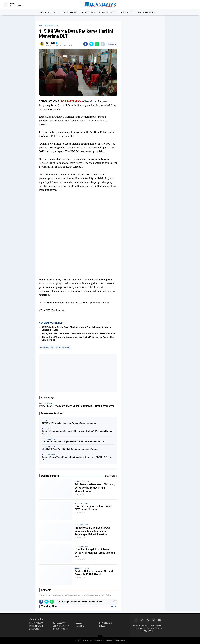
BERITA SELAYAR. (60, 623)
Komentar (112, 44)
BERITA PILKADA (107, 12)
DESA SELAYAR (88, 12)
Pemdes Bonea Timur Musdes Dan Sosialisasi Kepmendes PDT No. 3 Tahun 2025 (77, 458)
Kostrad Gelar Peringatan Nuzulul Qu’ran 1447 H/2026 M (94, 573)
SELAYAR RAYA (127, 12)
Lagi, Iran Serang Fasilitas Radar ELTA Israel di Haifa (93, 508)
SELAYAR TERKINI (68, 12)
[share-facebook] (85, 44)
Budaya (79, 623)
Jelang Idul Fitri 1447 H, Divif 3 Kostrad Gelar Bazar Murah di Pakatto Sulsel (78, 334)
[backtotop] (100, 637)
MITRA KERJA (148, 631)
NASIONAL (80, 626)
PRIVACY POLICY (154, 628)
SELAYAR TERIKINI (60, 629)
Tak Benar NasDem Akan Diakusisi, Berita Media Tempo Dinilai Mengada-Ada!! (95, 488)
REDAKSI (137, 625)
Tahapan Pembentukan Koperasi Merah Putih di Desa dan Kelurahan (73, 441)
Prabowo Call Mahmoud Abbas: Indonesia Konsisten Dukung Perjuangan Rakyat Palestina (93, 531)
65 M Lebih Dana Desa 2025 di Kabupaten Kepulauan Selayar (70, 449)
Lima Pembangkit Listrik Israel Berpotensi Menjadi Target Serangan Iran (96, 553)
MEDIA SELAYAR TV (147, 12)
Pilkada (102, 626)
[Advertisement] (78, 373)
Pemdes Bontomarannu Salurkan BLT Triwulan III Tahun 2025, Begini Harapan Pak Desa (78, 432)
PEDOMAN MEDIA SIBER (152, 625)
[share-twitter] (91, 44)
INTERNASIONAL (83, 503)
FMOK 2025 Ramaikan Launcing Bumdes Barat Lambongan (69, 423)
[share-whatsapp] (97, 44)
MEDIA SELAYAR (47, 12)
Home (41, 26)
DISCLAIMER (140, 628)
